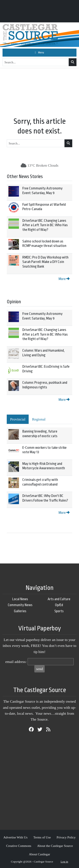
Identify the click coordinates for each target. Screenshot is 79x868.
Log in (64, 862)
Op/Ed (59, 605)
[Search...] (36, 62)
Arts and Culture (59, 599)
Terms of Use (42, 837)
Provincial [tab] (18, 419)
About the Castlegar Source (55, 846)
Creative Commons (19, 846)
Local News (20, 599)
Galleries (20, 611)
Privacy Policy (66, 837)
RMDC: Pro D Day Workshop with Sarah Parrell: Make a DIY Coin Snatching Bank (45, 262)
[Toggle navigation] (39, 53)
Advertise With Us (15, 837)
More (64, 279)
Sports (59, 611)
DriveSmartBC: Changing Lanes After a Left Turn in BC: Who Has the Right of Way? (45, 225)
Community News (20, 605)
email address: (16, 662)
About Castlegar (39, 854)
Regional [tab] (39, 419)
